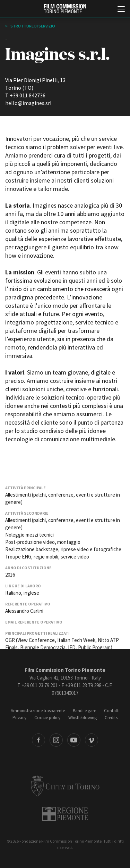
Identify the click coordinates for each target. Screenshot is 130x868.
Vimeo (92, 740)
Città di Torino (65, 786)
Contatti (112, 711)
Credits (111, 718)
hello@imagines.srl (28, 103)
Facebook (38, 740)
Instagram (56, 740)
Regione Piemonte (65, 814)
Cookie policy (47, 718)
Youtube (74, 740)
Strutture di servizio (32, 26)
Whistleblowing (83, 718)
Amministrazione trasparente (38, 711)
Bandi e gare (84, 711)
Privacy (19, 718)
